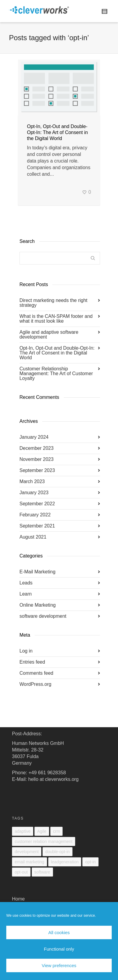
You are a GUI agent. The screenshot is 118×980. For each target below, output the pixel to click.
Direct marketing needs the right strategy (53, 303)
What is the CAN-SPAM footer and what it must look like (56, 319)
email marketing (29, 862)
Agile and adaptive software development (49, 335)
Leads (26, 583)
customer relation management (44, 841)
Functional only (59, 949)
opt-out (21, 872)
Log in (26, 651)
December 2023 (37, 448)
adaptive (23, 831)
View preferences (59, 965)
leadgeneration (65, 862)
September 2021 (37, 526)
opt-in (90, 862)
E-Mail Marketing (37, 572)
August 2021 (33, 537)
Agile (42, 831)
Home (18, 899)
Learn (26, 594)
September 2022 (37, 504)
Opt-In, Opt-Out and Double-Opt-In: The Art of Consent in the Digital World (57, 132)
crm (56, 831)
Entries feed (32, 662)
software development (43, 616)
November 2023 (37, 459)
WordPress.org (35, 684)
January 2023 (34, 493)
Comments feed (36, 673)
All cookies (59, 932)
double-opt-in (58, 852)
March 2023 (32, 481)
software (42, 872)
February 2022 (35, 515)
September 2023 (37, 470)
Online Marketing (38, 605)
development (27, 852)
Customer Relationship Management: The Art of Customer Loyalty (56, 373)
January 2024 (34, 437)
